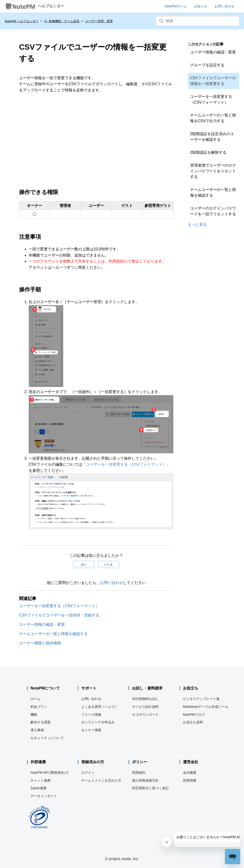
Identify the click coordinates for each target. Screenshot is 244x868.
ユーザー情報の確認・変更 (42, 624)
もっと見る (197, 224)
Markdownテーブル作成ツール (206, 707)
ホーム (36, 699)
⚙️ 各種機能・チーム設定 (62, 21)
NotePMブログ (194, 715)
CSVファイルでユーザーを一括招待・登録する (59, 615)
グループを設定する (207, 65)
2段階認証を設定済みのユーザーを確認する (212, 137)
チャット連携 (41, 780)
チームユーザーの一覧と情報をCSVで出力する (213, 118)
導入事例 (37, 730)
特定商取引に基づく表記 (150, 788)
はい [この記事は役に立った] (84, 564)
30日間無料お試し (146, 699)
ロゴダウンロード (145, 715)
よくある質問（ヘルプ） (100, 707)
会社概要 (190, 773)
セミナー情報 (91, 730)
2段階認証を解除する (208, 152)
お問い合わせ (112, 583)
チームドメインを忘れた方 (101, 780)
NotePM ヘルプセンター (22, 21)
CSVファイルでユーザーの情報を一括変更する (213, 81)
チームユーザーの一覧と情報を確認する (53, 634)
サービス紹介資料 (145, 707)
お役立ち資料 (193, 722)
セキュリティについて (47, 738)
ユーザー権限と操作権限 (40, 643)
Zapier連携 (39, 788)
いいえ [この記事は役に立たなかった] (109, 564)
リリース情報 (91, 715)
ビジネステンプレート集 (201, 699)
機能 (34, 715)
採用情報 (190, 780)
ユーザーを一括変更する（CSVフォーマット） (126, 464)
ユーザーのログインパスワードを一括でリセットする (213, 211)
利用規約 (139, 773)
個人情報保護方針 (145, 780)
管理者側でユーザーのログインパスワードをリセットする (213, 171)
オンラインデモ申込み (98, 722)
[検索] (198, 21)
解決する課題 (41, 722)
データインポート (44, 796)
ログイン (88, 773)
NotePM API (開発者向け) (49, 773)
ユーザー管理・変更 (99, 21)
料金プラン (39, 707)
